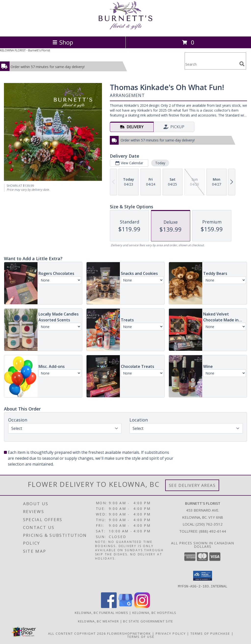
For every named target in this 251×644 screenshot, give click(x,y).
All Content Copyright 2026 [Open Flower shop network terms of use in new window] (77, 633)
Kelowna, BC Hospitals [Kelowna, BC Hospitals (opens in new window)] (154, 612)
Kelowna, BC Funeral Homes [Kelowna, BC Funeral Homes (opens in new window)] (102, 612)
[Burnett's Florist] (126, 29)
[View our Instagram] (142, 606)
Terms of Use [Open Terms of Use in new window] (141, 636)
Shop (63, 42)
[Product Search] (211, 64)
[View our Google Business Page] (125, 606)
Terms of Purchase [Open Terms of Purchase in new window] (210, 633)
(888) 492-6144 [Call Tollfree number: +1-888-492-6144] (213, 531)
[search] (242, 64)
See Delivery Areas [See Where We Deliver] (192, 485)
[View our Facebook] (109, 606)
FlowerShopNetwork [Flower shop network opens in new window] (129, 633)
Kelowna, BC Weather (99, 621)
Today (160, 163)
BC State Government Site (148, 621)
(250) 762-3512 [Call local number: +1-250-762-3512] (209, 524)
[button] (203, 576)
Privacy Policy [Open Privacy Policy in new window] (171, 633)
